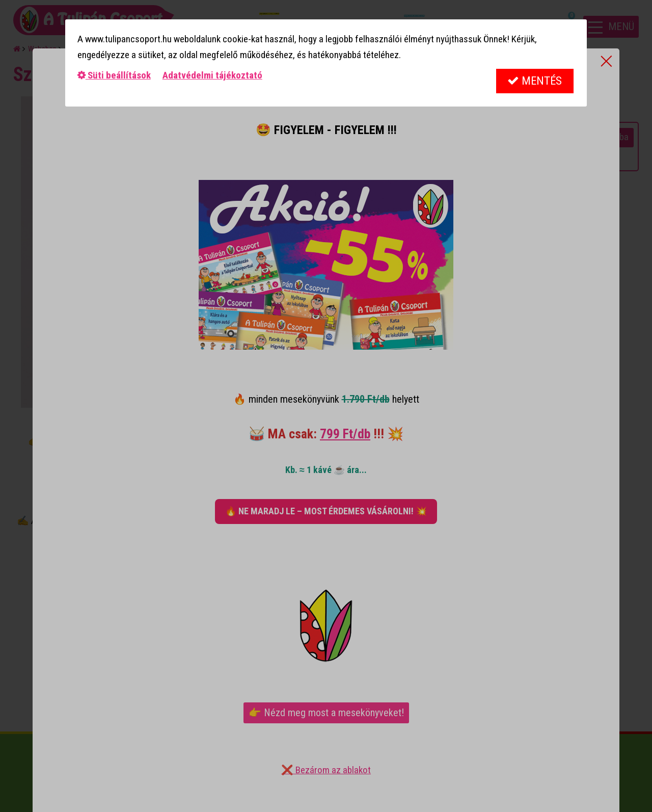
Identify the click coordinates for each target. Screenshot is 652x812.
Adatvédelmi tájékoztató (212, 75)
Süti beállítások (114, 75)
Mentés (535, 81)
